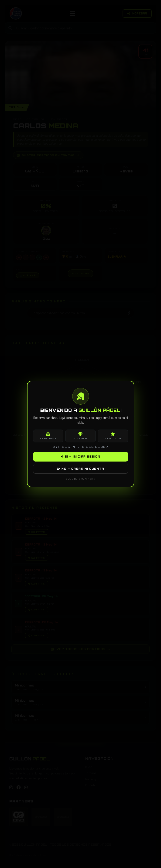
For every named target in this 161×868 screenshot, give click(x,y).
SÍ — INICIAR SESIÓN (81, 457)
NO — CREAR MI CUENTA (80, 469)
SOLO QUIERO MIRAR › (80, 479)
